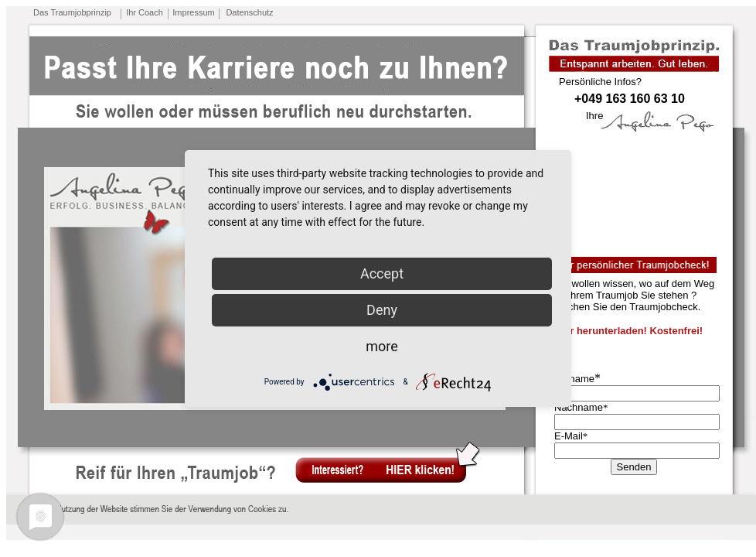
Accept (382, 273)
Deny (382, 310)
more (382, 346)
